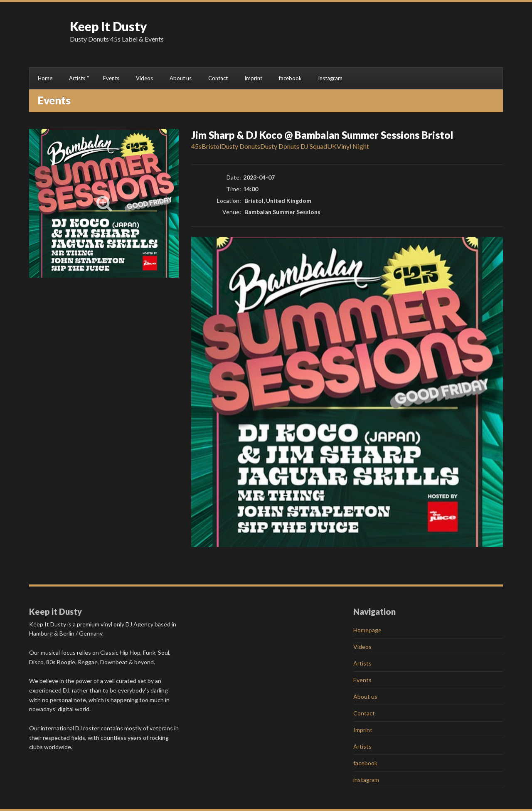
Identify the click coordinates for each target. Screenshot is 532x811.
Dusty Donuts (241, 146)
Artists (77, 78)
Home (45, 78)
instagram (330, 78)
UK (332, 146)
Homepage (367, 630)
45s (196, 146)
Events (111, 78)
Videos (144, 78)
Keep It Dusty (108, 26)
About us (181, 78)
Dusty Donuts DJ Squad (294, 146)
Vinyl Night (353, 146)
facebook (290, 78)
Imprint (253, 78)
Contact (218, 78)
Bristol (211, 146)
